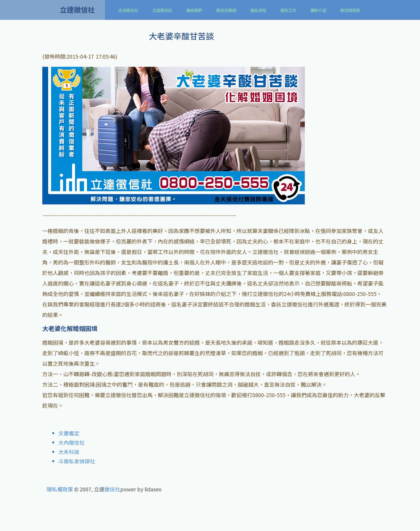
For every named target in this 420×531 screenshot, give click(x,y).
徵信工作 (288, 10)
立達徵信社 (162, 10)
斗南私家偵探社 (77, 461)
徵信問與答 (350, 10)
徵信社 (112, 489)
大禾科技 (69, 452)
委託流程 (258, 10)
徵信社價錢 (226, 10)
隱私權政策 (60, 489)
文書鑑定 (69, 433)
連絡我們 (194, 10)
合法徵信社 (128, 10)
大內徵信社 (71, 442)
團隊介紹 (318, 10)
